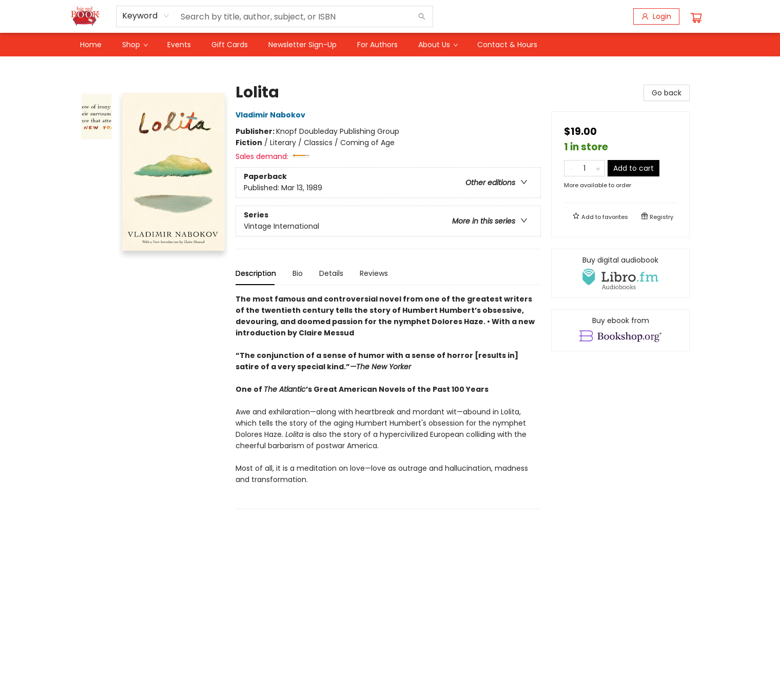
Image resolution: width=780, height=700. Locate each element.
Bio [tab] (298, 273)
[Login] (656, 16)
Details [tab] (331, 273)
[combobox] (146, 16)
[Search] (422, 16)
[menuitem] (91, 45)
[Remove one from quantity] (571, 168)
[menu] (390, 45)
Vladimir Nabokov (272, 115)
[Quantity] (584, 168)
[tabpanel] (388, 401)
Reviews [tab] (374, 273)
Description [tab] (256, 273)
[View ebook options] (620, 330)
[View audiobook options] (620, 273)
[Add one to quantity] (598, 168)
